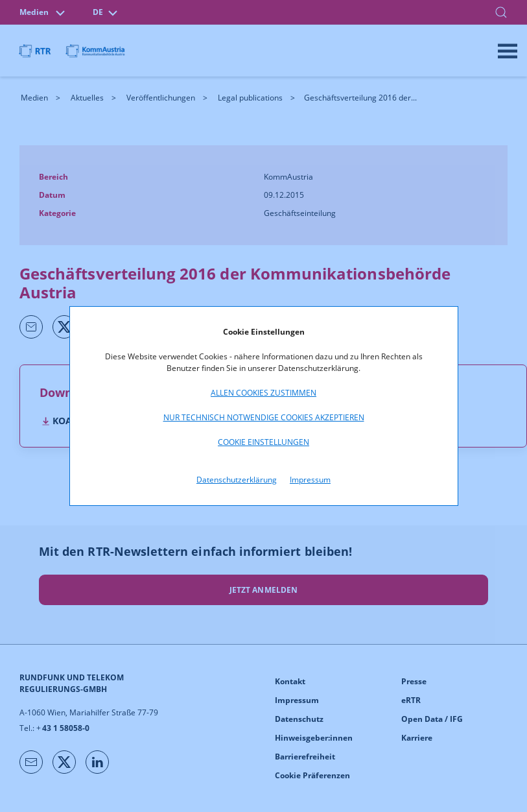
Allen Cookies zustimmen (263, 393)
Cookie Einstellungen (263, 442)
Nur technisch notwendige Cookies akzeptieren (264, 417)
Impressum (310, 480)
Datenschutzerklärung (237, 480)
